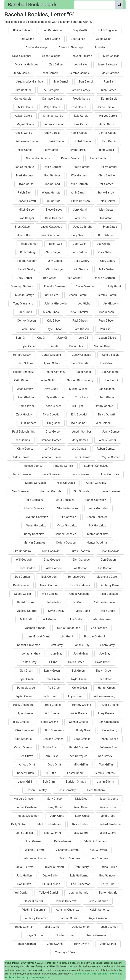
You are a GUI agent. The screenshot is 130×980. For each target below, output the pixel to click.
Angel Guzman (98, 918)
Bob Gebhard (106, 235)
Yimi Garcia (81, 124)
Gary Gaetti (80, 30)
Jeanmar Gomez (51, 457)
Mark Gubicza (24, 833)
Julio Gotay (54, 602)
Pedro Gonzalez (64, 500)
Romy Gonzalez (34, 534)
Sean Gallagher (52, 56)
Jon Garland (52, 184)
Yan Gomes (23, 440)
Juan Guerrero (34, 841)
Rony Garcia (51, 150)
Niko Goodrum (22, 551)
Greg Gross (55, 807)
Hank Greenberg (23, 705)
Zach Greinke (110, 739)
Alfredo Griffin (28, 765)
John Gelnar (79, 252)
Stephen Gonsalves (96, 466)
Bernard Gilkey (22, 355)
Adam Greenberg (105, 696)
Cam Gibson (81, 329)
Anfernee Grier (108, 747)
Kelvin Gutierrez (100, 910)
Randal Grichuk (79, 747)
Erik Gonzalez (67, 517)
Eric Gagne (27, 39)
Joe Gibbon (85, 304)
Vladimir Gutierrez (34, 910)
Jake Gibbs (25, 312)
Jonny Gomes (111, 432)
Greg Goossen (53, 560)
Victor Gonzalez (67, 525)
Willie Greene (79, 713)
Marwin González (34, 543)
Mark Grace (83, 611)
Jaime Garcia (105, 107)
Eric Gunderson (81, 884)
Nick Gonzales (66, 483)
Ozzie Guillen (51, 876)
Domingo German (22, 286)
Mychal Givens (78, 389)
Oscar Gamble (50, 73)
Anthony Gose (110, 585)
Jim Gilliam (26, 363)
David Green (103, 662)
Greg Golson (53, 432)
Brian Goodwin (110, 551)
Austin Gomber (82, 432)
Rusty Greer (84, 730)
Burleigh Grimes (76, 782)
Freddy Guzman (24, 927)
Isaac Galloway (108, 64)
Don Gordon (108, 560)
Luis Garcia (81, 116)
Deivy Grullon (80, 824)
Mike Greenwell (24, 730)
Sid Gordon (105, 568)
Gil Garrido (54, 201)
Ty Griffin (51, 773)
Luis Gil (83, 338)
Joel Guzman (53, 927)
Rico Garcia (109, 141)
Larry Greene (106, 713)
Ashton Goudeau (104, 602)
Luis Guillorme (79, 876)
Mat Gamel (61, 82)
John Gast (80, 218)
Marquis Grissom (25, 799)
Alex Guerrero (98, 850)
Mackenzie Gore (107, 577)
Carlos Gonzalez (96, 500)
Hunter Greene (49, 722)
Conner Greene (78, 722)
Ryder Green (24, 696)
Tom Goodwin (51, 551)
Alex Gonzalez (21, 491)
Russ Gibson (106, 321)
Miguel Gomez (111, 457)
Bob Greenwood (55, 730)
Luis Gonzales (80, 474)
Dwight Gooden (66, 543)
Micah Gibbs (51, 312)
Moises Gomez (33, 466)
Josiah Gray (81, 654)
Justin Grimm (105, 782)
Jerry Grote (57, 816)
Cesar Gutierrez (34, 901)
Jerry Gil (63, 338)
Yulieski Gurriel (48, 893)
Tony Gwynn (81, 944)
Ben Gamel (86, 82)
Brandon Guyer (68, 918)
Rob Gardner (52, 175)
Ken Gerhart (75, 278)
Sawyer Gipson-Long (80, 380)
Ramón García (70, 158)
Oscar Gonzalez (36, 525)
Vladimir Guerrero (95, 841)
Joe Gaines (78, 39)
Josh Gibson (29, 329)
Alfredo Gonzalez (67, 508)
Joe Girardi (111, 380)
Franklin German (54, 286)
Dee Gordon (22, 577)
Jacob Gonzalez (97, 517)
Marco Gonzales (36, 483)
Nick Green (78, 671)
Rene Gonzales (51, 474)
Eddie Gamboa (110, 73)
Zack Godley (24, 414)
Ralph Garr (24, 193)
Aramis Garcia (54, 124)
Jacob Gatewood (51, 227)
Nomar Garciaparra (38, 158)
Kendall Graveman (29, 645)
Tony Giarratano (23, 304)
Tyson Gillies (52, 363)
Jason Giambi (78, 295)
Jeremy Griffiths (105, 773)
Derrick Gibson (26, 321)
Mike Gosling (50, 594)
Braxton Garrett (26, 201)
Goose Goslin (22, 594)
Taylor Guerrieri (54, 867)
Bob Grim (49, 782)
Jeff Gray (57, 645)
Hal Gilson (107, 363)
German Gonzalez (52, 491)
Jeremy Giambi (107, 295)
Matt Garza (106, 210)
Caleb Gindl (84, 372)
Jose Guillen (24, 876)
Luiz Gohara (29, 423)
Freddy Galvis (21, 73)
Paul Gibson (80, 321)
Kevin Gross (81, 807)
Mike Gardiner (54, 167)
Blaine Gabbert (22, 30)
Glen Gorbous (81, 560)
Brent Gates (22, 227)
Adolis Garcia (79, 133)
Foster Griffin (75, 773)
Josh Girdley (25, 389)
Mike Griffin (81, 765)
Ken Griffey (105, 756)
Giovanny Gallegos (26, 64)
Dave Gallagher (22, 56)
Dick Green (26, 671)
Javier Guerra (108, 833)
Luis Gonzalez (35, 500)
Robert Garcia (105, 150)
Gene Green (80, 688)
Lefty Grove (82, 816)
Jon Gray (56, 654)
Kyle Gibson (55, 329)
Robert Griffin (25, 773)
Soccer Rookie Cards (39, 977)
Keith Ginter (21, 380)
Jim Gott (77, 602)
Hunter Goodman (97, 543)
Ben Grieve (26, 756)
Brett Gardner (82, 167)
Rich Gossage (109, 594)
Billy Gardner (109, 167)
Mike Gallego (111, 56)
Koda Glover (53, 406)
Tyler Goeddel (51, 414)
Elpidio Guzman (65, 935)
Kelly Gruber (19, 824)
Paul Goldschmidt (23, 432)
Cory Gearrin (79, 235)
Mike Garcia (25, 107)
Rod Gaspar (27, 218)
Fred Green (54, 688)
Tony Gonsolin (22, 474)
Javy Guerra (81, 833)
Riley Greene (21, 722)
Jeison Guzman (96, 935)
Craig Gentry (81, 261)
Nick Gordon (49, 577)
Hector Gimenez (23, 372)
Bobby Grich (51, 747)
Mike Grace (108, 611)
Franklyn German (104, 278)
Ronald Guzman (26, 944)
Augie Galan (104, 39)
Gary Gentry (108, 261)
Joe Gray (105, 654)
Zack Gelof (105, 252)
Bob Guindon (107, 876)
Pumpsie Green (27, 688)
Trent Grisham (96, 790)
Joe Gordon (80, 568)
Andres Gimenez (55, 372)
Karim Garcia (109, 99)
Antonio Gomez (63, 466)
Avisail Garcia (23, 116)
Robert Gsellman (110, 824)
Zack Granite (99, 628)
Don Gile (53, 346)
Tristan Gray (29, 662)
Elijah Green (76, 696)
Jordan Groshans (26, 807)
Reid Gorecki (21, 585)
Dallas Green (76, 662)
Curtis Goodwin (80, 551)
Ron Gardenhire (24, 167)
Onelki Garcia (24, 133)
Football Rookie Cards (85, 974)
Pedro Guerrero (64, 841)
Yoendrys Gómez (66, 952)
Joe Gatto (23, 235)
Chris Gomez (25, 449)
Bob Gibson (107, 312)
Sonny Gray (107, 645)
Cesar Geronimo (86, 286)
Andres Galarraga (37, 47)
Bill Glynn (78, 406)
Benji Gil (21, 338)
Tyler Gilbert (29, 346)
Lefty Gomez (52, 449)
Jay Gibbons (111, 304)
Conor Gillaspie (51, 355)
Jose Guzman (81, 927)
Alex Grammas (102, 619)
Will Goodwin (24, 560)
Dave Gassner (54, 218)
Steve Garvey (54, 210)
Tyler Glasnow (55, 397)
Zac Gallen (56, 64)
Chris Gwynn (55, 944)
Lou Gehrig (104, 244)
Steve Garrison (81, 201)
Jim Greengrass (109, 722)
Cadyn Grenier (23, 747)
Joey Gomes (80, 440)
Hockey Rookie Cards (16, 977)
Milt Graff (26, 619)
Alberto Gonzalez (35, 508)
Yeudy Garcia (51, 133)
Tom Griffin (106, 765)
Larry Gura (108, 884)
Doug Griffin (55, 765)
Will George (81, 269)
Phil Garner (106, 184)
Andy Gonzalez (99, 508)
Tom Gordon (27, 568)
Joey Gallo (80, 64)
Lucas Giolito (48, 380)
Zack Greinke (82, 739)
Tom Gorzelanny (80, 585)
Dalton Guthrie (108, 893)
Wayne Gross (108, 807)
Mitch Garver (27, 210)
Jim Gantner (23, 90)
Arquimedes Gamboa (30, 82)
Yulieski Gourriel (27, 611)
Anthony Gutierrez (36, 918)
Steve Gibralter (79, 312)
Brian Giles (76, 346)
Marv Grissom (55, 799)
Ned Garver (108, 201)
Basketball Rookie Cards (110, 974)
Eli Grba (52, 662)
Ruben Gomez (106, 449)
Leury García (98, 158)
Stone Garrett (106, 193)
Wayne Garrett (51, 193)
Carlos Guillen (108, 867)
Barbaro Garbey (80, 90)
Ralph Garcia (52, 107)
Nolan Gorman (49, 585)
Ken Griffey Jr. (78, 756)
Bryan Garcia (78, 150)
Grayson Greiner (53, 739)
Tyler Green (26, 679)
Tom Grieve (51, 756)
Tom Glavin (107, 397)
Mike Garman (79, 184)
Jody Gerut (114, 286)
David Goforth (107, 414)
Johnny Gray (81, 645)
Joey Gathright (82, 227)
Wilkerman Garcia (27, 141)
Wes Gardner (79, 175)
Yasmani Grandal (35, 628)
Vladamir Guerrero (67, 850)
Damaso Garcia (52, 99)
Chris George (54, 269)
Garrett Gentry (26, 269)
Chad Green (105, 679)
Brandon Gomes (51, 440)
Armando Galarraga (71, 47)
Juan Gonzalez (111, 491)
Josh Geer (79, 244)
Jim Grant (67, 636)
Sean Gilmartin (80, 363)
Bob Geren (50, 278)
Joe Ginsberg (110, 372)
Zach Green (50, 696)
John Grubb (108, 816)
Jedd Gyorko (108, 944)
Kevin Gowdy (56, 611)
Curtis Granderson (69, 628)
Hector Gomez (82, 457)
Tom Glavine (27, 406)
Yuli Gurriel (21, 893)
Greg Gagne (53, 39)
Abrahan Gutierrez (67, 910)
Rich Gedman (30, 244)
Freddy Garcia (81, 99)
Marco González (97, 534)
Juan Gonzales (110, 474)
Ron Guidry (82, 867)
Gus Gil (42, 338)
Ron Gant (109, 82)
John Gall (100, 47)
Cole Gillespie (111, 355)
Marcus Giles (102, 346)
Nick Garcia (25, 150)
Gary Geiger (53, 252)
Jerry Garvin (81, 210)
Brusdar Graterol (94, 636)
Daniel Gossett (26, 602)
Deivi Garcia (56, 141)
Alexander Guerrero (36, 858)
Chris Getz (51, 295)
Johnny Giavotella (55, 304)
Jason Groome (109, 799)
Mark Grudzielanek (49, 824)
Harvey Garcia (108, 116)
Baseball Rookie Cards (33, 5)
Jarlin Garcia (107, 124)
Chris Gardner (107, 175)
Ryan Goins (78, 423)
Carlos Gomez (21, 457)
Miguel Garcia (25, 124)
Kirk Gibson (54, 321)
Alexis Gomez (108, 440)
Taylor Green (79, 679)
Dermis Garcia (107, 133)
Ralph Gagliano (107, 30)
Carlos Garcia (23, 99)
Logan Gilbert (107, 338)
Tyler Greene (26, 713)
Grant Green (52, 679)
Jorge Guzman (35, 935)
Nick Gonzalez (97, 525)
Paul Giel (106, 329)
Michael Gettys (25, 295)
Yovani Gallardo (82, 56)
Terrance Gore (76, 577)
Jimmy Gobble (104, 406)
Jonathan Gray (31, 654)
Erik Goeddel (79, 414)
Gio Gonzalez (82, 491)
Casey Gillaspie (81, 355)
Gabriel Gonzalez (65, 534)
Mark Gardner (25, 175)
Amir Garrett (79, 193)
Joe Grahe (76, 619)
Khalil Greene (110, 705)
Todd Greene (53, 705)
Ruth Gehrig (27, 252)
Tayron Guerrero (70, 858)
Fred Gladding (27, 397)
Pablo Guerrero (24, 867)
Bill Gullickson (51, 884)
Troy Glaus (82, 397)
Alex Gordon (54, 568)
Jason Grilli (25, 782)
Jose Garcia (79, 107)
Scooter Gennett (27, 261)
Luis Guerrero (99, 858)
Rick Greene (52, 713)
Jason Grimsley (37, 790)
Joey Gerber (25, 278)
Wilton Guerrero (35, 850)
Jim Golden (103, 423)
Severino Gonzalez (36, 517)
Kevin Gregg (109, 730)
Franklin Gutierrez (65, 901)
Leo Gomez (79, 449)
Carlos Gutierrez (98, 901)
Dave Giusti (51, 389)
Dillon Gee (55, 244)
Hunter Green (106, 688)
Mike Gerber (107, 269)
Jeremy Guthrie (79, 893)
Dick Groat (82, 799)
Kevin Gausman (51, 235)
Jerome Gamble (80, 73)
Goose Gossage (79, 594)
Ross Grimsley (67, 790)
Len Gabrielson (52, 30)
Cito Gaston (105, 218)
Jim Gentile (55, 261)
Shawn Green (104, 671)
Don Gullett (24, 884)
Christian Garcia (53, 116)
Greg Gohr (54, 423)
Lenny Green (52, 671)
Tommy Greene (81, 705)
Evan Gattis (110, 227)
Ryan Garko (26, 184)
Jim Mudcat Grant (38, 636)
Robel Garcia (83, 141)
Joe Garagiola (51, 90)
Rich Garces (109, 90)
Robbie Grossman (28, 816)
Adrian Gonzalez (96, 483)
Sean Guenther (53, 833)
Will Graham (51, 619)
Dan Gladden (107, 389)
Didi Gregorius (23, 739)
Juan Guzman (109, 927)
